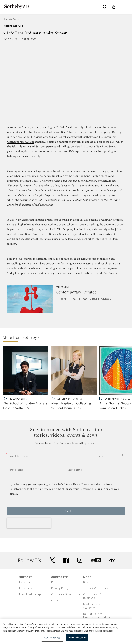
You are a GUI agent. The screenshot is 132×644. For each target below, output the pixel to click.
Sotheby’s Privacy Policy (66, 484)
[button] (67, 338)
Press (55, 582)
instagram (80, 560)
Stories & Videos (11, 19)
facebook (66, 560)
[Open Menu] (123, 7)
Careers (56, 601)
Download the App (31, 594)
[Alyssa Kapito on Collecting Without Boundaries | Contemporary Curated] (74, 371)
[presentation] (29, 523)
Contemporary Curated (21, 142)
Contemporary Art (13, 26)
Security (88, 582)
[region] (66, 632)
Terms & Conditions (96, 588)
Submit (66, 511)
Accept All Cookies (77, 638)
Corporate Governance (66, 594)
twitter (52, 560)
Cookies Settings (52, 638)
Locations (26, 588)
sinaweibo (112, 560)
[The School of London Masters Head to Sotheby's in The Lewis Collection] (26, 371)
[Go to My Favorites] (104, 7)
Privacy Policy (60, 588)
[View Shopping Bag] (114, 7)
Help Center (27, 582)
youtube (96, 560)
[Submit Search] (95, 7)
